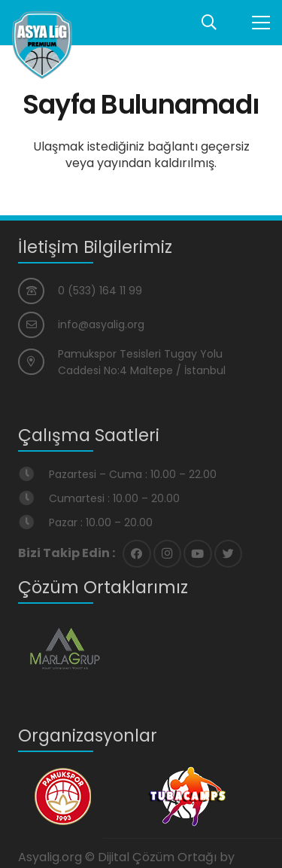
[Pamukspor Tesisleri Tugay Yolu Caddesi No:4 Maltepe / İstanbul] (38, 362)
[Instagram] (168, 554)
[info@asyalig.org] (38, 325)
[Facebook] (137, 554)
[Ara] (209, 23)
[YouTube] (198, 554)
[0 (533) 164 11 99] (38, 291)
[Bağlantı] (42, 45)
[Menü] (261, 23)
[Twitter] (229, 554)
